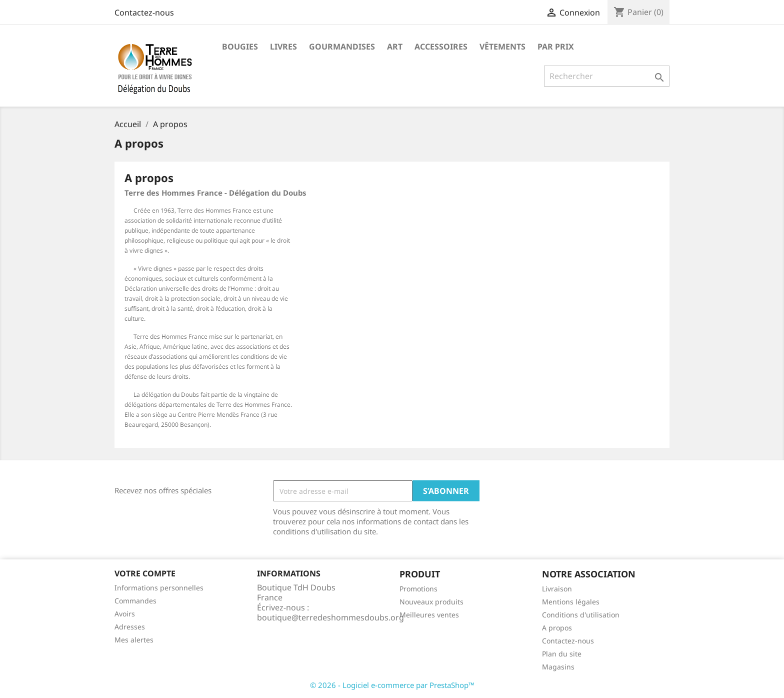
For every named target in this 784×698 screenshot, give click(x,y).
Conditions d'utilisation (581, 615)
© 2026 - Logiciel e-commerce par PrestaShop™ (392, 685)
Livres (283, 47)
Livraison (557, 589)
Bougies (240, 47)
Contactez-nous (144, 13)
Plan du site (562, 654)
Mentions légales (571, 602)
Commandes (135, 601)
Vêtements (502, 47)
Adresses (130, 627)
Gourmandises (342, 47)
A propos (557, 628)
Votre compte (145, 573)
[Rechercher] (607, 76)
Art (395, 47)
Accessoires (441, 47)
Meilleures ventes (429, 615)
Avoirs (125, 614)
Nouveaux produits (431, 602)
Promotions (418, 589)
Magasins (558, 667)
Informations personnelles (159, 588)
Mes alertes (134, 640)
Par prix (556, 47)
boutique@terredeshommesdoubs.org (330, 617)
